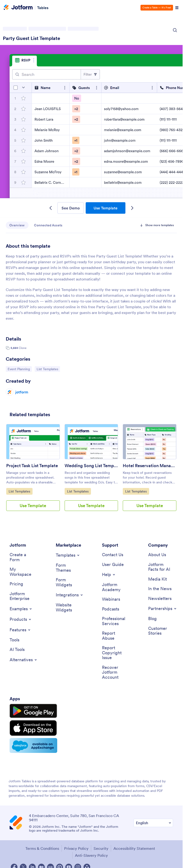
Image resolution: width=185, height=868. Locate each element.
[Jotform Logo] (18, 8)
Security (101, 847)
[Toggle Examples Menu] (21, 609)
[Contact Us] (113, 555)
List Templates (48, 369)
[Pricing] (16, 584)
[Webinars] (111, 600)
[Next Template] (132, 208)
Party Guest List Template (31, 38)
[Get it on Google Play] (32, 711)
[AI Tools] (17, 650)
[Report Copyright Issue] (114, 653)
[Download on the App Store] (32, 727)
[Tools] (14, 640)
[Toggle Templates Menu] (68, 555)
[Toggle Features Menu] (20, 630)
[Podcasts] (111, 609)
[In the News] (160, 589)
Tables (43, 8)
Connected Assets (49, 225)
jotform (22, 392)
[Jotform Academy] (114, 587)
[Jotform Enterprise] (22, 596)
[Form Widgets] (68, 583)
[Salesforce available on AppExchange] (32, 744)
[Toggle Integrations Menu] (70, 595)
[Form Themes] (68, 568)
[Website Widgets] (68, 608)
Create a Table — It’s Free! (157, 8)
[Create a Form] (22, 557)
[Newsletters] (160, 599)
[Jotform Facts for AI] (161, 567)
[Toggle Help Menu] (109, 575)
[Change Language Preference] (153, 821)
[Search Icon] (175, 30)
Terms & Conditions (42, 847)
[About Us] (157, 555)
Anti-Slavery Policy (91, 853)
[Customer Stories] (161, 631)
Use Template (106, 208)
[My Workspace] (22, 572)
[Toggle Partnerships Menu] (163, 609)
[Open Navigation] (177, 8)
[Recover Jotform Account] (114, 673)
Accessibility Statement (134, 847)
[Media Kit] (157, 580)
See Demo (71, 208)
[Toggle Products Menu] (21, 620)
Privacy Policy (76, 847)
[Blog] (152, 619)
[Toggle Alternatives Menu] (24, 660)
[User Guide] (113, 565)
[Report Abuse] (114, 636)
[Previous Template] (51, 208)
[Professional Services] (114, 622)
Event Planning (20, 369)
